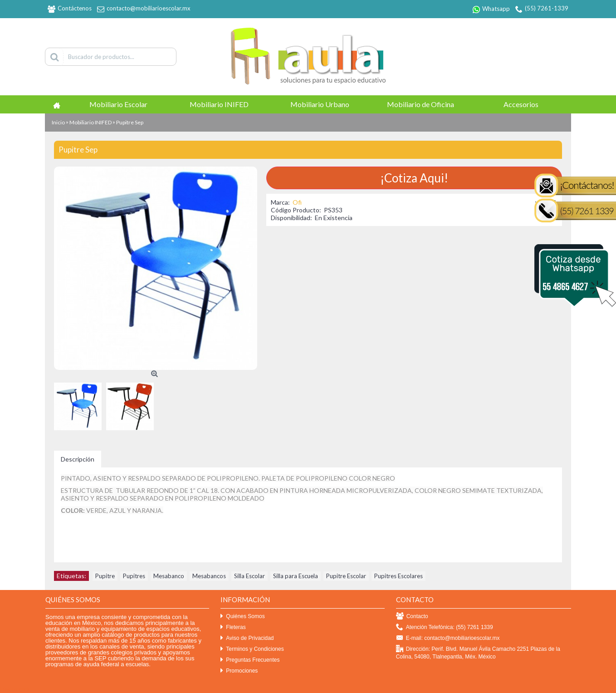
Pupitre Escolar (346, 576)
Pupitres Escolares (398, 576)
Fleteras (233, 627)
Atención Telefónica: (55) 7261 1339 (445, 627)
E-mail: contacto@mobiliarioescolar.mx (448, 638)
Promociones (239, 671)
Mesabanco (169, 576)
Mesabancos (209, 576)
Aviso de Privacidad (247, 638)
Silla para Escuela (296, 576)
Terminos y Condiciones (252, 649)
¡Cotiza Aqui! (414, 178)
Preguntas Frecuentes (250, 660)
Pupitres (134, 576)
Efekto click (15, 689)
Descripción (78, 459)
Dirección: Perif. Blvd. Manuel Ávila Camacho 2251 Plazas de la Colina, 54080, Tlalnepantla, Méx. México (478, 653)
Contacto (412, 617)
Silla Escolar (249, 576)
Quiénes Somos (242, 617)
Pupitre (105, 576)
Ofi (297, 202)
